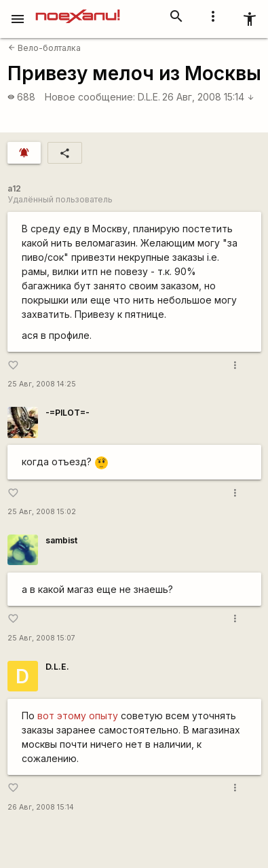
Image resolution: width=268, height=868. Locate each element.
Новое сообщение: (90, 97)
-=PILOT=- (68, 413)
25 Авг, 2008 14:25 (42, 384)
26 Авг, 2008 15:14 (208, 97)
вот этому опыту (78, 716)
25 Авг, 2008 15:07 (41, 638)
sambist (61, 540)
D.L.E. (149, 97)
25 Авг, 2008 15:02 (42, 512)
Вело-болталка (44, 48)
